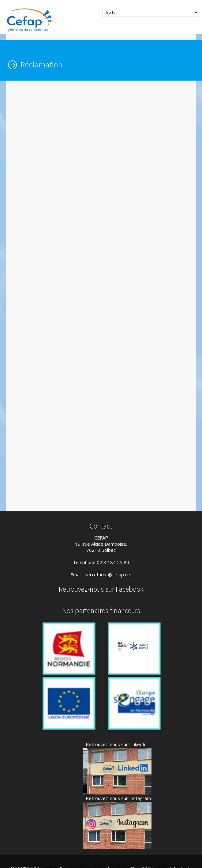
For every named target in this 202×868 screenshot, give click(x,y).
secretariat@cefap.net (108, 574)
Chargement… (104, 295)
